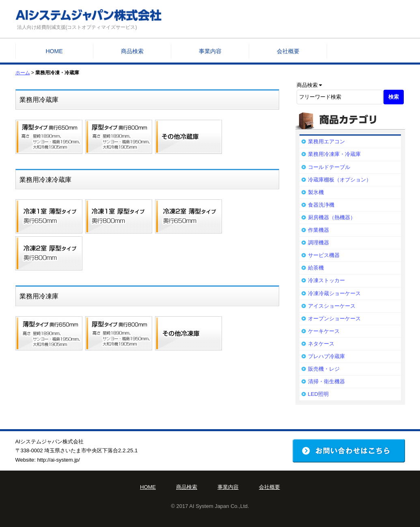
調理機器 (319, 243)
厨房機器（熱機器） (332, 217)
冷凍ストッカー (326, 280)
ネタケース (321, 344)
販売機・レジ (324, 369)
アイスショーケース (332, 306)
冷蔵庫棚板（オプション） (340, 180)
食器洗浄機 (321, 205)
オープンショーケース (334, 319)
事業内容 (210, 51)
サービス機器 (324, 255)
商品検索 (132, 51)
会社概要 (288, 51)
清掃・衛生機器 (326, 381)
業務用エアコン (326, 141)
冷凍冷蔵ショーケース (334, 293)
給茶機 (316, 268)
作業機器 (319, 230)
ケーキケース (324, 331)
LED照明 (318, 394)
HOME (54, 51)
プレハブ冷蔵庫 (326, 356)
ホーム (23, 73)
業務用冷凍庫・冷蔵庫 (334, 154)
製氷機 (316, 192)
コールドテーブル (329, 167)
